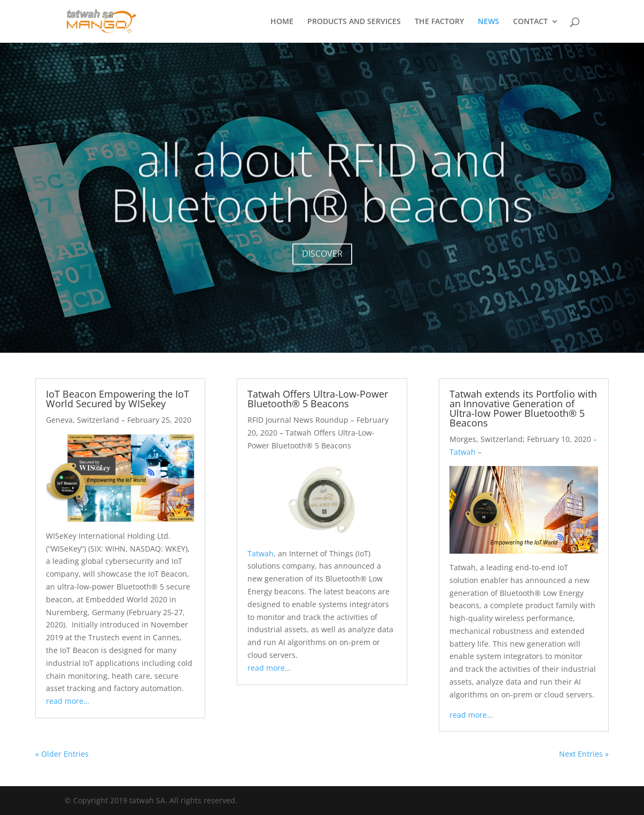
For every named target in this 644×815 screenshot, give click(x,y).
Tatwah (261, 553)
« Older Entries (62, 754)
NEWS (488, 22)
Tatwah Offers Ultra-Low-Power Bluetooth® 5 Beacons (318, 399)
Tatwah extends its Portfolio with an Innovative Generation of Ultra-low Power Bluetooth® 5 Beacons (523, 408)
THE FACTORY (439, 22)
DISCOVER (322, 262)
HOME (282, 22)
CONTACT (530, 22)
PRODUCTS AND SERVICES (354, 22)
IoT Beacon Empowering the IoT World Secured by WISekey (118, 399)
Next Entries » (584, 754)
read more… (68, 701)
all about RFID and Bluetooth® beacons (322, 191)
